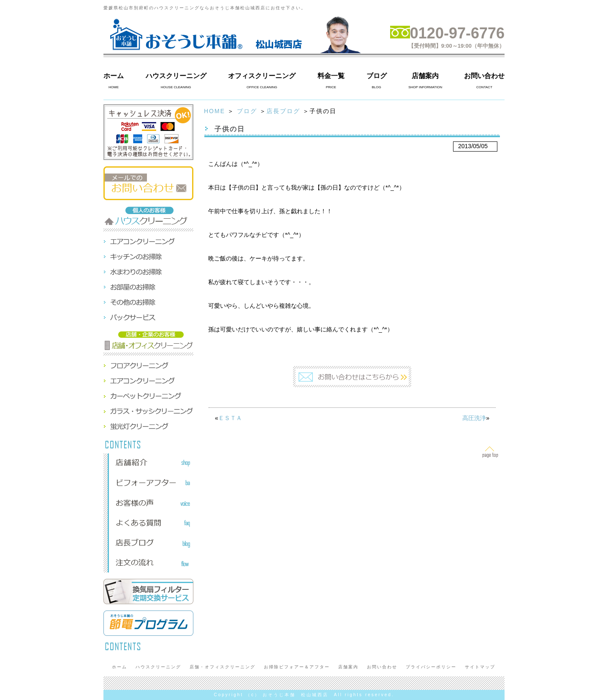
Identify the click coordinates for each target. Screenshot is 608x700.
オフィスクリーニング (262, 76)
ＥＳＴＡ (230, 418)
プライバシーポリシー (431, 667)
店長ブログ (283, 111)
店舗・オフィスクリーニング (223, 667)
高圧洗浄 (474, 418)
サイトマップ (480, 667)
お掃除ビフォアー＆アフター (297, 667)
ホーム (114, 76)
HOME (214, 111)
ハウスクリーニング (176, 76)
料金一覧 (331, 76)
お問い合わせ (484, 76)
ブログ (377, 76)
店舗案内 (425, 76)
